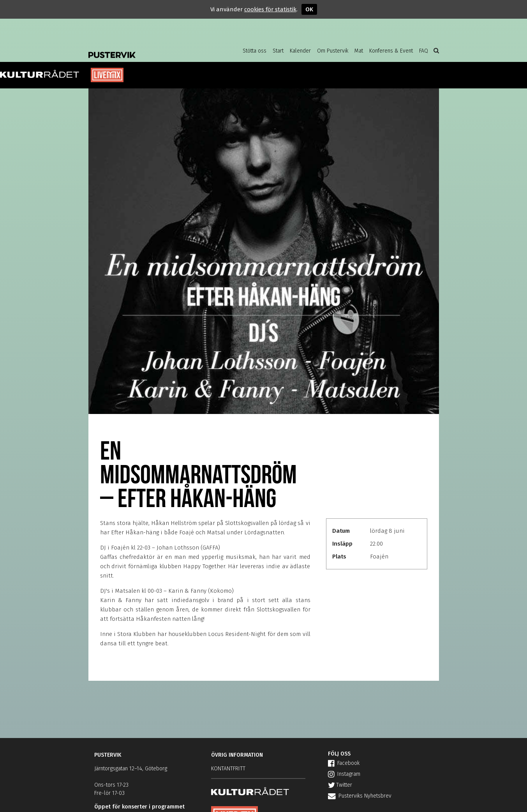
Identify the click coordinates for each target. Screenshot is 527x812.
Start (278, 51)
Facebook (344, 763)
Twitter (340, 785)
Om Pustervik (333, 51)
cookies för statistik (270, 9)
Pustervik (151, 49)
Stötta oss (255, 51)
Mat (359, 51)
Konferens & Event (391, 51)
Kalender (300, 51)
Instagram (344, 774)
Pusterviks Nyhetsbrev (360, 796)
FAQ (424, 51)
